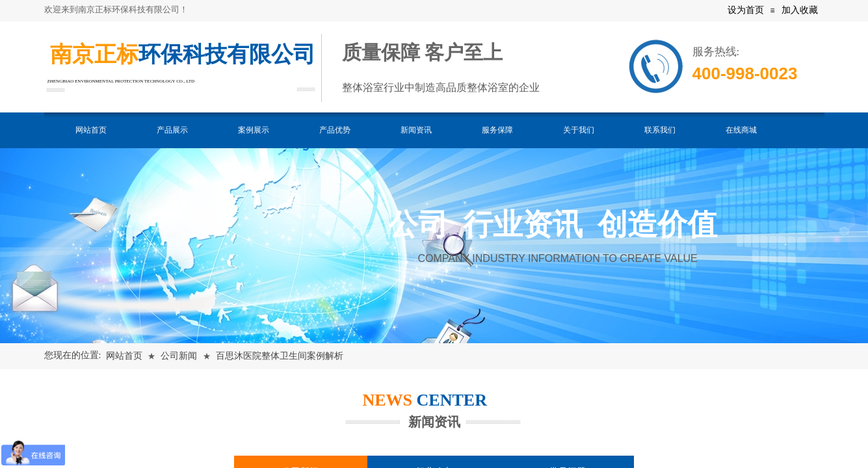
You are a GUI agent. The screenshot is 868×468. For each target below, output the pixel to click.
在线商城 (741, 130)
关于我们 (579, 130)
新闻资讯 (416, 130)
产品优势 (335, 130)
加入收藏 (800, 10)
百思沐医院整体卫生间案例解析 (280, 356)
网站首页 (91, 130)
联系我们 (660, 130)
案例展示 (254, 130)
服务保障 (497, 130)
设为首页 (746, 10)
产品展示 (172, 130)
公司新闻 (179, 356)
